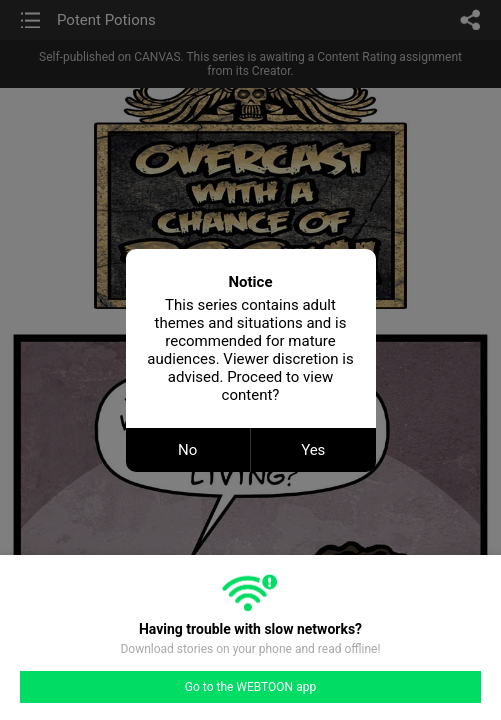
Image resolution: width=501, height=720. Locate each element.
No (187, 450)
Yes (313, 450)
